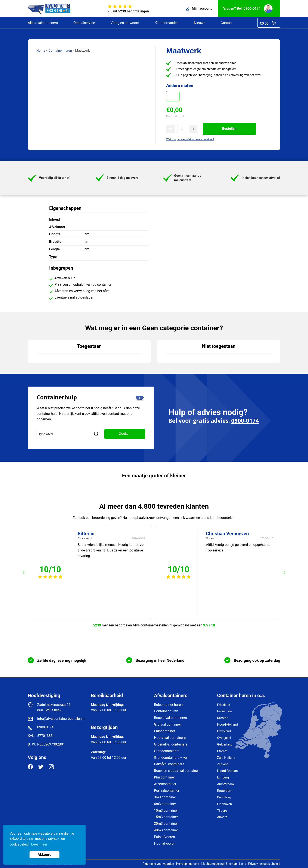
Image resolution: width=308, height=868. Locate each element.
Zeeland (223, 764)
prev (24, 572)
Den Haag (224, 797)
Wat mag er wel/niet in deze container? (190, 139)
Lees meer (39, 844)
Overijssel (224, 738)
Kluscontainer (164, 777)
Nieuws (200, 23)
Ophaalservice (84, 23)
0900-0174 (245, 421)
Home (41, 51)
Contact (227, 23)
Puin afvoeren (164, 837)
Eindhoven (224, 804)
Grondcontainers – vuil (171, 758)
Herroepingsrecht (188, 864)
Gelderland (225, 744)
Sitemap (231, 864)
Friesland (224, 705)
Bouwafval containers (170, 718)
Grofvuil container (167, 724)
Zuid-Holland (226, 758)
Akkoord (45, 855)
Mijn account (199, 8)
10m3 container (166, 810)
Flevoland (224, 731)
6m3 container (165, 804)
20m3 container (166, 824)
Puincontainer (165, 731)
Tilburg (222, 811)
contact (113, 414)
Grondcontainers (167, 751)
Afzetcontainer (165, 784)
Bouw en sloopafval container (176, 771)
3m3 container (165, 797)
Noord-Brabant (227, 771)
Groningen (224, 711)
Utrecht (222, 751)
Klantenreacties (167, 23)
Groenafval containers (171, 744)
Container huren (60, 51)
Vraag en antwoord (125, 23)
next (284, 572)
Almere (222, 817)
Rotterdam (225, 791)
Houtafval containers (170, 738)
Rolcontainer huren (168, 705)
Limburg (223, 777)
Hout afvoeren (165, 843)
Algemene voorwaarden (158, 864)
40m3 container (166, 830)
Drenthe (223, 718)
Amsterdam (225, 784)
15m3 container (166, 817)
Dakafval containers (169, 764)
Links (242, 864)
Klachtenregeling (212, 864)
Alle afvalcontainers (43, 23)
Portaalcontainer (167, 791)
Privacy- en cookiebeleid (264, 864)
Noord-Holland (227, 725)
